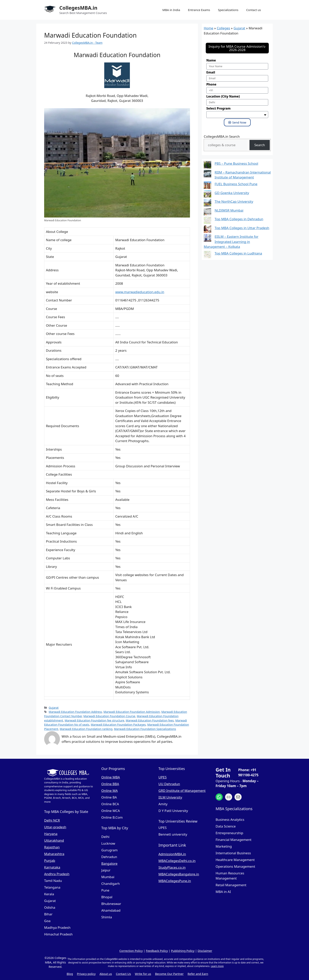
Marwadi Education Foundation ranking (86, 729)
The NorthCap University (234, 201)
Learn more (217, 966)
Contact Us (123, 974)
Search (260, 145)
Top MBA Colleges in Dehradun (239, 219)
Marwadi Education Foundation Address (75, 712)
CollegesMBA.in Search (222, 136)
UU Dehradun (169, 784)
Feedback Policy (157, 951)
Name (211, 60)
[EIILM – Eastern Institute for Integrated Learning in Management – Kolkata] (208, 238)
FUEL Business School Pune (236, 184)
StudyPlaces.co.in (172, 867)
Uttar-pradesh (55, 827)
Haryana (51, 834)
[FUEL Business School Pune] (208, 186)
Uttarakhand (54, 840)
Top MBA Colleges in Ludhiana (238, 253)
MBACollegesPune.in (175, 881)
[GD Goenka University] (208, 195)
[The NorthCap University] (208, 203)
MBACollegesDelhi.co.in (177, 861)
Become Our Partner (169, 974)
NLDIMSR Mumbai (229, 210)
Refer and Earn (198, 974)
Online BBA (110, 784)
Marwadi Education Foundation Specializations (145, 729)
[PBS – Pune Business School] (208, 165)
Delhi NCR (52, 820)
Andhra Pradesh (57, 874)
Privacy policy (86, 974)
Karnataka (52, 867)
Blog (70, 974)
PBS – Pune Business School (236, 163)
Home (208, 28)
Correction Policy (131, 951)
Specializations (228, 10)
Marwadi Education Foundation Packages (118, 725)
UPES (163, 777)
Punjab (50, 861)
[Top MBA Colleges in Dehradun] (208, 221)
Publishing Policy (183, 951)
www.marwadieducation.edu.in (140, 292)
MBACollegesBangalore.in (179, 874)
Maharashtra (54, 854)
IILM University (170, 797)
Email (211, 72)
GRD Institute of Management (182, 791)
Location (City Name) (223, 96)
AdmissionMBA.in (172, 854)
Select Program (218, 108)
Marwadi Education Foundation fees (150, 720)
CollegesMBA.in (78, 8)
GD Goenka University (232, 193)
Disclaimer (205, 951)
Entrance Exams (199, 10)
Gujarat (54, 708)
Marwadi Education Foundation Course (109, 716)
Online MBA (111, 777)
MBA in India (171, 10)
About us (106, 974)
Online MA (109, 791)
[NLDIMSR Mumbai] (208, 212)
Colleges (223, 28)
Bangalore (109, 863)
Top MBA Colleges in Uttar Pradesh (242, 228)
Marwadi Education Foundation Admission (132, 712)
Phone (211, 84)
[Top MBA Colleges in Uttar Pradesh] (208, 230)
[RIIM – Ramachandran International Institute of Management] (208, 174)
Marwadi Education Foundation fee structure (94, 720)
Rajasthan (52, 847)
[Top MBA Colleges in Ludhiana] (208, 255)
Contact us (254, 10)
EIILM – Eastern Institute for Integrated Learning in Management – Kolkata (231, 242)
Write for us (143, 974)
